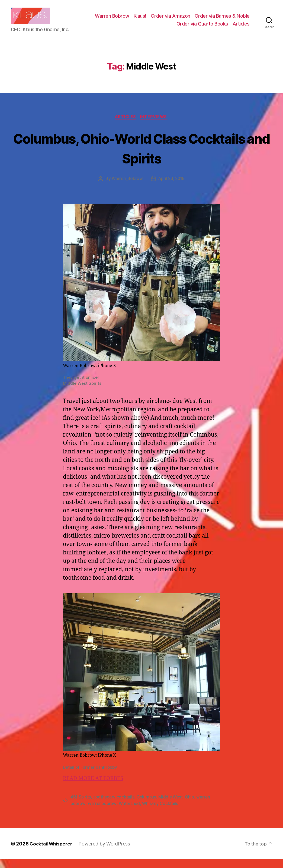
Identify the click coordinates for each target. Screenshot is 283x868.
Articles (241, 28)
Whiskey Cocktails (162, 812)
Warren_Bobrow (126, 188)
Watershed (131, 812)
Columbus (148, 806)
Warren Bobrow (171, 20)
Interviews (155, 125)
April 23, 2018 (172, 188)
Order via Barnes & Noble (145, 28)
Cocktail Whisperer (52, 853)
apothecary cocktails (115, 806)
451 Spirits (81, 806)
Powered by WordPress (107, 853)
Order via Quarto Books (202, 28)
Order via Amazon (230, 20)
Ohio (192, 806)
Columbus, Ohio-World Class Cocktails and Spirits (142, 156)
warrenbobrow (103, 812)
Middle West (172, 806)
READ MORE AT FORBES (95, 787)
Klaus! (199, 20)
